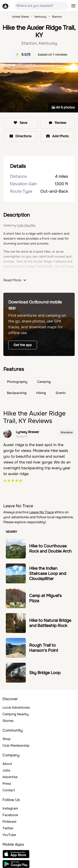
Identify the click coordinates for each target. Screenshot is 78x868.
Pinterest (9, 822)
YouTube (9, 835)
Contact (9, 790)
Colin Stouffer (26, 225)
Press (7, 784)
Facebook (10, 815)
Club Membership (16, 746)
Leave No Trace (41, 512)
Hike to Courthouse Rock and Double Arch (50, 549)
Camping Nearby (16, 714)
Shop (7, 739)
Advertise (10, 777)
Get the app (23, 345)
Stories (8, 721)
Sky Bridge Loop (45, 673)
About (7, 764)
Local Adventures (16, 707)
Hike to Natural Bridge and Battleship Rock (50, 623)
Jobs (6, 770)
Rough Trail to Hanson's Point (44, 648)
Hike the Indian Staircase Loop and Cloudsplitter (48, 574)
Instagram (10, 808)
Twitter (8, 828)
